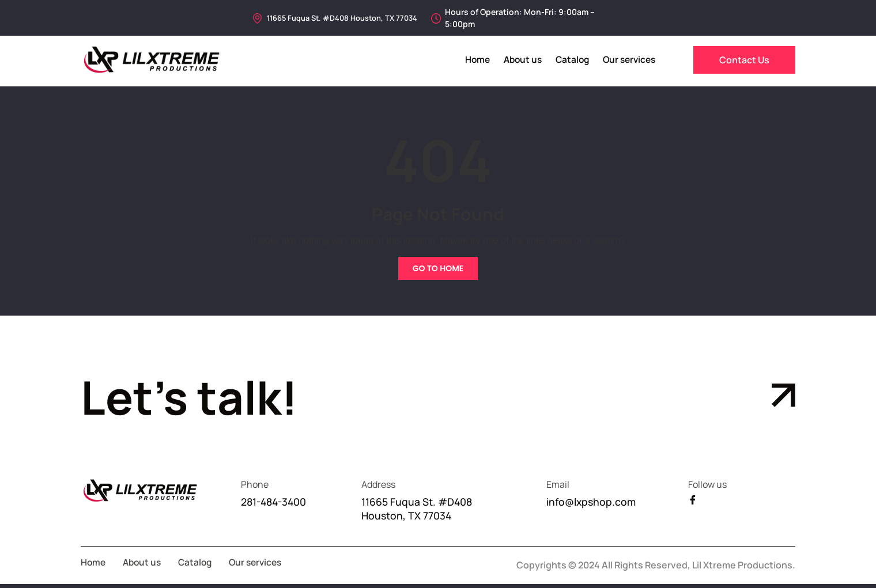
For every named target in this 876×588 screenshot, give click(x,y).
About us (516, 60)
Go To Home (438, 268)
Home (469, 60)
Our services (627, 60)
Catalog (568, 60)
